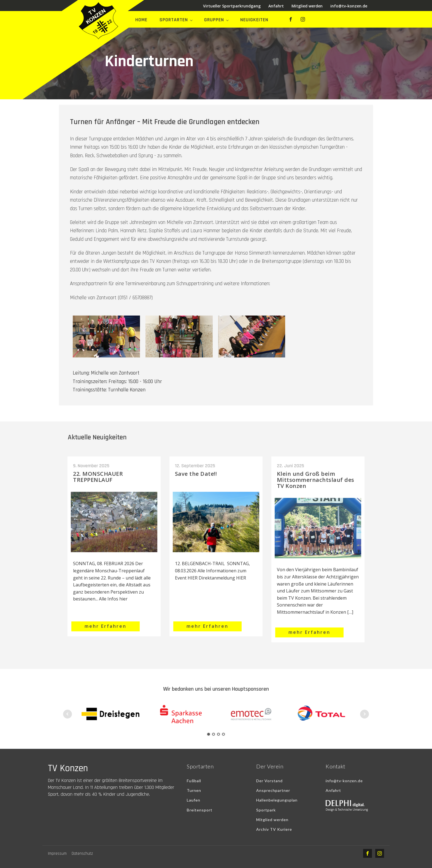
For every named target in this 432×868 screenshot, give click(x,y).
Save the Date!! (196, 474)
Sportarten (174, 20)
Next (364, 714)
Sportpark (266, 810)
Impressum (57, 854)
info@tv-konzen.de (349, 6)
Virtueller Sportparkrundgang (232, 6)
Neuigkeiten (254, 20)
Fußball (194, 781)
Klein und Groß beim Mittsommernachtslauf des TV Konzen (316, 480)
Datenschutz (82, 854)
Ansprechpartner (273, 790)
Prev (67, 714)
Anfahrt (276, 6)
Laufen (194, 800)
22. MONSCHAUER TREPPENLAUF (98, 477)
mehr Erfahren (106, 626)
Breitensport (200, 810)
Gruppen (214, 20)
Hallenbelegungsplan (277, 800)
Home (141, 20)
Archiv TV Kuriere (274, 829)
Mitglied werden (307, 6)
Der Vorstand (269, 781)
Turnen (194, 790)
